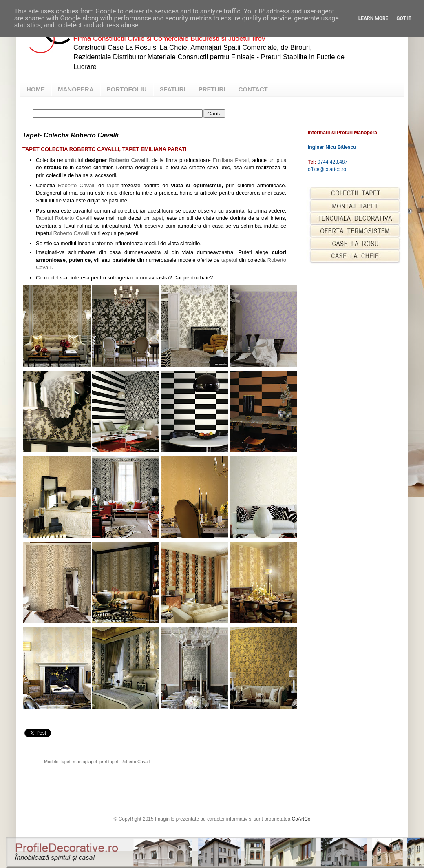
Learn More (373, 18)
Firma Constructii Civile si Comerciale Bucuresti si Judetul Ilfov (169, 39)
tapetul (229, 260)
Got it (404, 18)
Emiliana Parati (232, 160)
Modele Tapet (57, 762)
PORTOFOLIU (127, 89)
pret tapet (109, 762)
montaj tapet (85, 762)
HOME (36, 89)
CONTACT (253, 89)
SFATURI (173, 89)
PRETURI (212, 89)
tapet (113, 185)
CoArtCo (301, 819)
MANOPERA (76, 89)
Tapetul (44, 218)
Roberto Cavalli (129, 160)
